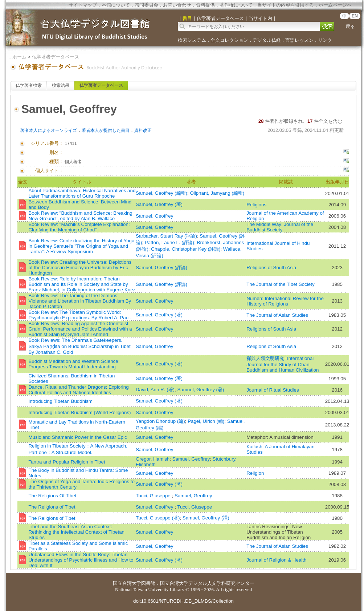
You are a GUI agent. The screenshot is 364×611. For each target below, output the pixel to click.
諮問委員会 (146, 5)
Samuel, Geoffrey (154, 216)
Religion (255, 473)
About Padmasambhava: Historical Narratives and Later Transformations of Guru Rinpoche (82, 193)
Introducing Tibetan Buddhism (60, 401)
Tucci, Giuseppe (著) (158, 518)
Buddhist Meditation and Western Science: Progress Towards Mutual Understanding (74, 364)
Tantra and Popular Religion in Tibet (67, 462)
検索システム (192, 40)
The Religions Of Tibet (52, 496)
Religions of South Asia (271, 268)
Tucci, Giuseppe (154, 496)
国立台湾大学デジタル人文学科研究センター (207, 583)
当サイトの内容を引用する (286, 5)
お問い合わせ (177, 5)
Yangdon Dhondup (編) (160, 421)
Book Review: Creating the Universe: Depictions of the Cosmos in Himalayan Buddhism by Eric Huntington (80, 268)
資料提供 (205, 5)
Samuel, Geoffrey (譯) (206, 518)
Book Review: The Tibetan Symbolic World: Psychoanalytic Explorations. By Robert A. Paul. (79, 315)
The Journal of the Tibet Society (280, 284)
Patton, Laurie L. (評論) (169, 242)
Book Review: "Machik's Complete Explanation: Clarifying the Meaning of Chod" (79, 227)
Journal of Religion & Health (276, 560)
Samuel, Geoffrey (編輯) (161, 193)
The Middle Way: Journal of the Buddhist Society (280, 227)
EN (355, 16)
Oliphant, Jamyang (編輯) (217, 193)
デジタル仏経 (267, 40)
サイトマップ (83, 5)
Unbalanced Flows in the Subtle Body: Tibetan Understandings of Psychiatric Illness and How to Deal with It (81, 560)
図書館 (148, 583)
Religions (256, 205)
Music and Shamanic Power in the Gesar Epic (77, 437)
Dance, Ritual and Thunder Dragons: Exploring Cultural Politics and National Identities (78, 390)
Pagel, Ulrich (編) (206, 421)
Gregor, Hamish (153, 459)
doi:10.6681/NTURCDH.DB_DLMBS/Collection (183, 601)
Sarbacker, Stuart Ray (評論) (166, 236)
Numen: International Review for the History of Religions (285, 301)
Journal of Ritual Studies (273, 390)
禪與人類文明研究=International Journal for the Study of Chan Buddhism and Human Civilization (283, 364)
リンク (325, 40)
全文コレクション (229, 40)
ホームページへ (335, 5)
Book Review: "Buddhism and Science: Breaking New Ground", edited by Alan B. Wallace (80, 216)
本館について (116, 5)
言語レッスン (299, 40)
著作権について (236, 5)
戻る (350, 26)
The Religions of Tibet (52, 507)
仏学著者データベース (56, 57)
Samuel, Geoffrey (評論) (161, 268)
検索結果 (61, 85)
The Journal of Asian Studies (277, 315)
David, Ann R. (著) (155, 390)
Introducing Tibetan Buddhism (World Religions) (79, 412)
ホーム (19, 57)
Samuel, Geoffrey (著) (159, 204)
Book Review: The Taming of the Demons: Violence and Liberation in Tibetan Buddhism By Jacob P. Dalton (80, 301)
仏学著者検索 (29, 85)
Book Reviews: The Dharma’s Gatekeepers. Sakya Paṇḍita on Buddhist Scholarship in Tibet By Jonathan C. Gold (79, 346)
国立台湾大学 (127, 583)
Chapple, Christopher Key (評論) (186, 249)
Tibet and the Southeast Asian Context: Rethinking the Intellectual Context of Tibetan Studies (76, 532)
